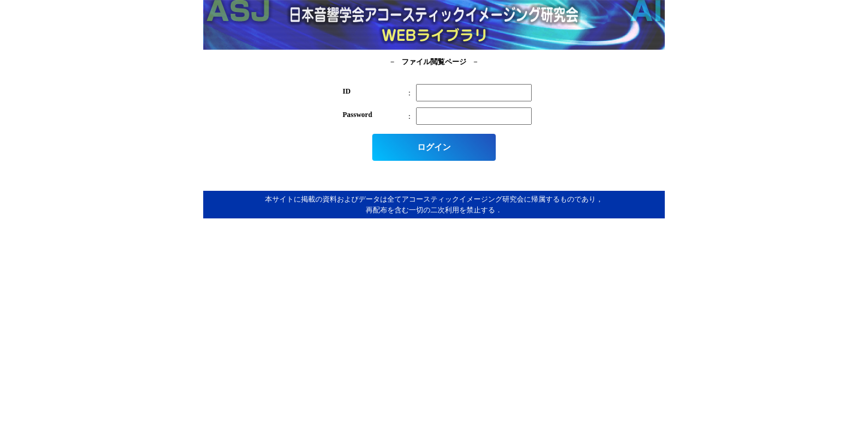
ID (347, 91)
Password (358, 115)
